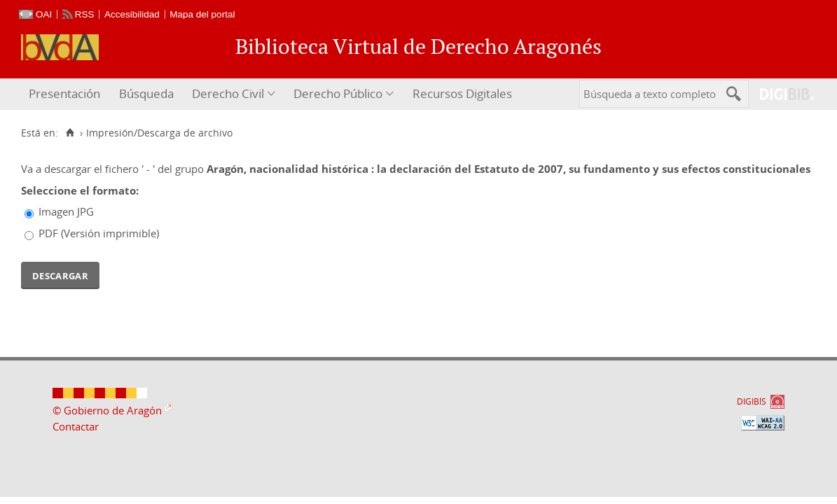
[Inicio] (70, 133)
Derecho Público (338, 93)
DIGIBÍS (752, 401)
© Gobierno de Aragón (107, 410)
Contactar (76, 426)
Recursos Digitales (462, 93)
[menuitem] (66, 94)
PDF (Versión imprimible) (99, 233)
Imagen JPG (66, 211)
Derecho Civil (228, 93)
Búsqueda (146, 93)
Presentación (64, 93)
